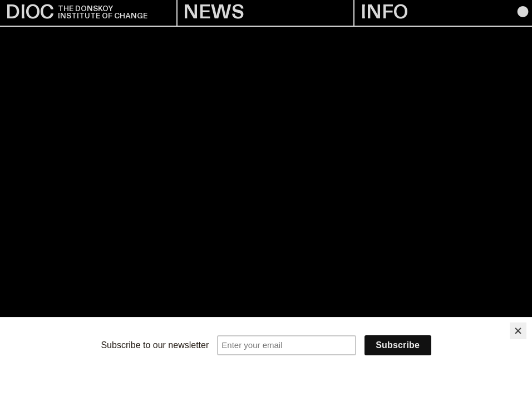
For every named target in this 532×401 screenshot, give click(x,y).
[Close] (518, 331)
